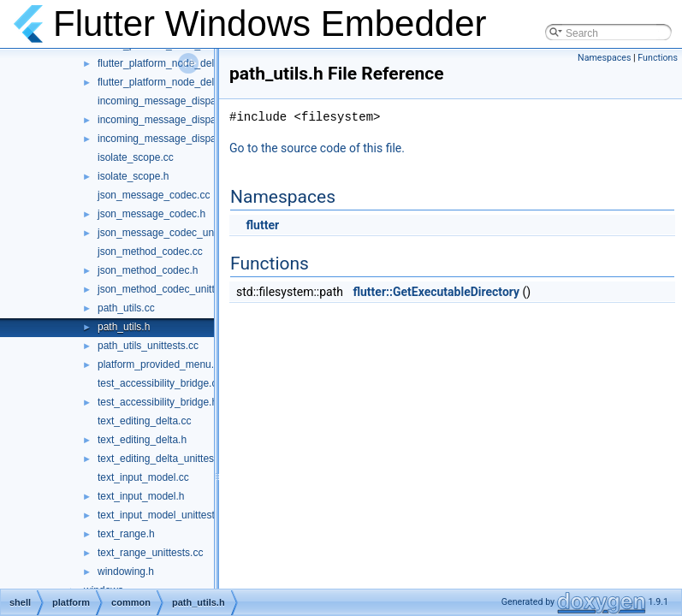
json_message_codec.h (151, 214)
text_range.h (126, 534)
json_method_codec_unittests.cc (172, 289)
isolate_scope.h (133, 176)
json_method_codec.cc (150, 252)
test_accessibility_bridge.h (157, 402)
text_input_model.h (141, 496)
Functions (658, 58)
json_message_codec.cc (154, 195)
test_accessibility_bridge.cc (160, 383)
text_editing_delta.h (142, 440)
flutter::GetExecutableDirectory (436, 292)
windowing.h (126, 572)
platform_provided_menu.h (159, 364)
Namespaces (604, 58)
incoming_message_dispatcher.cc (175, 101)
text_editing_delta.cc (144, 421)
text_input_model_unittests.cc (165, 515)
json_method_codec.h (148, 270)
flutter (262, 225)
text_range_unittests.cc (150, 553)
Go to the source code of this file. (317, 148)
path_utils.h (124, 327)
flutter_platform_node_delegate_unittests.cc (197, 82)
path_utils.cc (126, 308)
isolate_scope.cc (136, 157)
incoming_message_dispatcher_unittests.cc (197, 139)
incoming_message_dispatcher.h (172, 120)
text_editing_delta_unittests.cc (166, 459)
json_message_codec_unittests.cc (176, 233)
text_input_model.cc (143, 477)
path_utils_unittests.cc (148, 346)
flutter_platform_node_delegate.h (173, 63)
